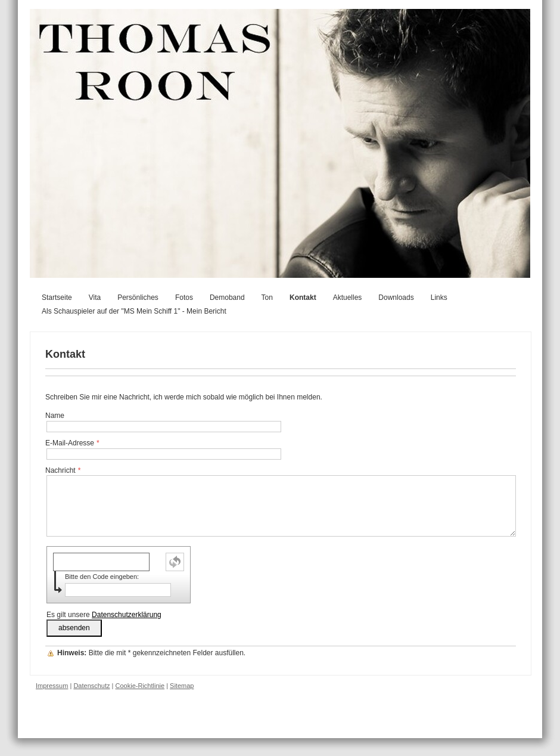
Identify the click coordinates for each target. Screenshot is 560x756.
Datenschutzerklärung (127, 615)
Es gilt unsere (104, 615)
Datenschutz (91, 686)
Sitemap (182, 686)
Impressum (52, 686)
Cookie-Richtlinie (140, 686)
